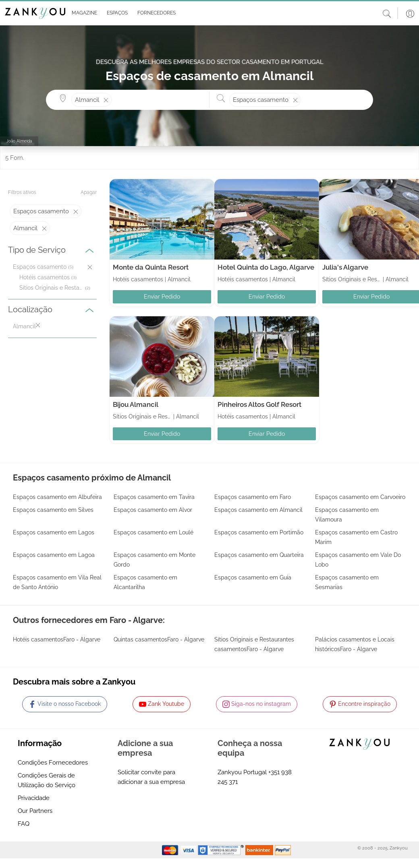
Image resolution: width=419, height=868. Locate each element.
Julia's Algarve (345, 267)
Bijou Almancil (136, 404)
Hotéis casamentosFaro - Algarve (57, 639)
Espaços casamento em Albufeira (57, 497)
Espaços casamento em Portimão (259, 532)
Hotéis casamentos (45, 277)
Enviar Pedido (162, 297)
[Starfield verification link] (222, 849)
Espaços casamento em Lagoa (54, 555)
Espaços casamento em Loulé (153, 532)
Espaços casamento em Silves (53, 510)
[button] (83, 13)
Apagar (89, 192)
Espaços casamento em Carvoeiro (360, 497)
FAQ (24, 824)
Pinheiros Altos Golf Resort (259, 404)
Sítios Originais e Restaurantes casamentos (51, 288)
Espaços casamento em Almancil (258, 510)
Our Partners (35, 811)
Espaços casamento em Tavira (154, 497)
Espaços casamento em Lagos (54, 532)
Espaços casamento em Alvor (153, 510)
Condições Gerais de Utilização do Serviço (47, 780)
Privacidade (34, 798)
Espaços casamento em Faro (253, 497)
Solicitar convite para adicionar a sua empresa (151, 777)
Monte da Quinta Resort (151, 267)
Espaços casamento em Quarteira (259, 555)
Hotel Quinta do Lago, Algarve (266, 267)
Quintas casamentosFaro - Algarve (159, 639)
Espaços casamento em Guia (253, 577)
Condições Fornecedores (53, 763)
